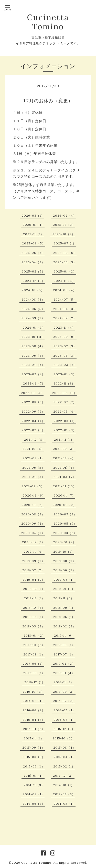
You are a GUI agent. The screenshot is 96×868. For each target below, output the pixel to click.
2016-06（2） (34, 710)
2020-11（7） (65, 495)
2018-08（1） (34, 617)
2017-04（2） (64, 664)
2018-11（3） (64, 598)
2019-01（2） (64, 589)
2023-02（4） (33, 374)
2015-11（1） (34, 738)
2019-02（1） (34, 589)
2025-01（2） (65, 271)
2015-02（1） (64, 766)
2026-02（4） (65, 215)
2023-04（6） (33, 365)
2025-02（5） (33, 271)
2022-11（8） (64, 383)
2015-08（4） (65, 747)
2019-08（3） (65, 561)
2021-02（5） (33, 486)
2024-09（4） (65, 290)
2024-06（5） (33, 309)
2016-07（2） (64, 701)
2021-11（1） (64, 439)
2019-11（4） (34, 551)
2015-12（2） (64, 729)
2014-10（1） (64, 785)
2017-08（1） (34, 654)
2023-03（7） (65, 365)
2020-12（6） (34, 495)
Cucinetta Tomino (48, 22)
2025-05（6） (65, 253)
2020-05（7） (65, 523)
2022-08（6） (33, 402)
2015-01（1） (34, 776)
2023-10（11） (33, 337)
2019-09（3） (34, 561)
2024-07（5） (65, 299)
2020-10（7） (33, 505)
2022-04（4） (33, 421)
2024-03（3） (33, 318)
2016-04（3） (34, 720)
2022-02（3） (33, 430)
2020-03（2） (65, 533)
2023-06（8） (33, 356)
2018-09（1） (64, 608)
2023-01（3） (65, 374)
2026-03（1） (33, 215)
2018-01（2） (34, 635)
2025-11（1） (33, 234)
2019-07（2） (33, 570)
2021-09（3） (64, 449)
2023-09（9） (65, 337)
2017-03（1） (34, 673)
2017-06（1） (34, 664)
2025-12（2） (64, 225)
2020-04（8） (33, 533)
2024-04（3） (65, 309)
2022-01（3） (65, 430)
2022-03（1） (65, 421)
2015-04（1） (65, 757)
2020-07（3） (65, 514)
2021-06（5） (34, 468)
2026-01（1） (34, 225)
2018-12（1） (34, 598)
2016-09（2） (64, 692)
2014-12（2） (64, 776)
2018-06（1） (64, 617)
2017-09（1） (64, 645)
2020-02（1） (33, 542)
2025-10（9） (64, 234)
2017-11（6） (64, 635)
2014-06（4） (34, 804)
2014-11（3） (34, 785)
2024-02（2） (65, 318)
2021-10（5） (33, 449)
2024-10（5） (33, 290)
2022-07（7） (65, 402)
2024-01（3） (34, 327)
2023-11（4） (65, 327)
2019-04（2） (34, 580)
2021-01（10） (65, 486)
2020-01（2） (65, 542)
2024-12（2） (34, 281)
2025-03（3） (65, 262)
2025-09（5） (34, 243)
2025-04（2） (33, 262)
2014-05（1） (65, 804)
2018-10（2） (34, 608)
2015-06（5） (34, 757)
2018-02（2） (65, 626)
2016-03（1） (65, 720)
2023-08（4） (33, 346)
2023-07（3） (65, 346)
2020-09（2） (65, 505)
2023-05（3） (65, 356)
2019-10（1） (64, 551)
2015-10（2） (63, 738)
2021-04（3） (34, 477)
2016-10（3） (33, 692)
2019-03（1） (65, 580)
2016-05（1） (65, 710)
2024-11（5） (65, 281)
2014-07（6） (64, 794)
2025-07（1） (65, 243)
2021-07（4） (64, 458)
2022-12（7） (34, 383)
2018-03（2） (34, 626)
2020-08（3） (33, 514)
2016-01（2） (34, 729)
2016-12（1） (35, 682)
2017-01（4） (64, 673)
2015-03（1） (34, 766)
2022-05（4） (65, 411)
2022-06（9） (33, 411)
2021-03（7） (65, 477)
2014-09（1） (34, 794)
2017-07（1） (64, 654)
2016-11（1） (64, 682)
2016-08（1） (34, 701)
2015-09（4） (34, 747)
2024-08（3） (33, 299)
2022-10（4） (32, 393)
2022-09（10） (65, 393)
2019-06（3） (65, 570)
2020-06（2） (33, 523)
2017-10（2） (34, 645)
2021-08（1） (34, 458)
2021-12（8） (35, 439)
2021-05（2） (65, 468)
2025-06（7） (33, 253)
